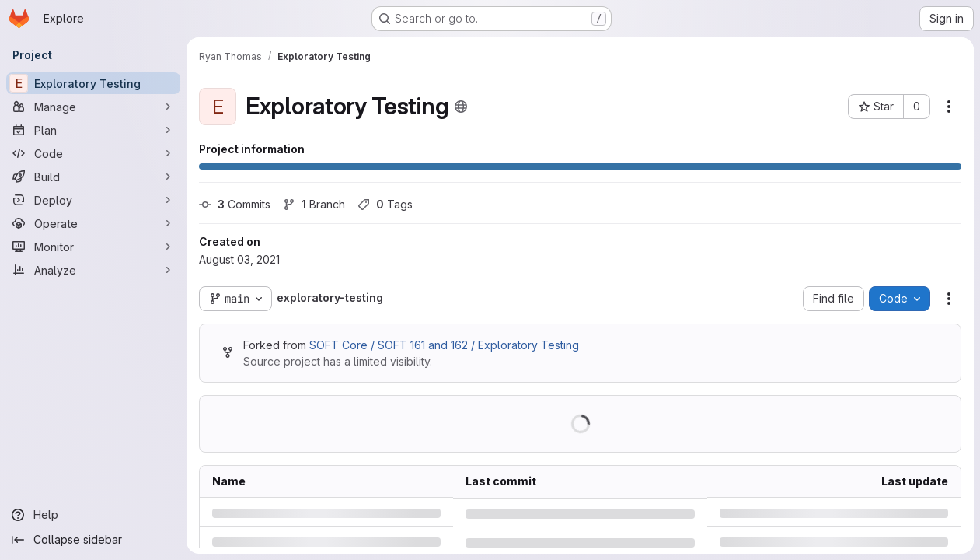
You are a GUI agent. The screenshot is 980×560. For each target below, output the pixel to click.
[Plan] (93, 130)
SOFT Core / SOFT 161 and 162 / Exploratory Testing (444, 345)
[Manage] (93, 107)
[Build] (93, 177)
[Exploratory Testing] (93, 83)
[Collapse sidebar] (93, 540)
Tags (385, 204)
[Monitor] (93, 247)
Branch (314, 204)
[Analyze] (93, 270)
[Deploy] (93, 200)
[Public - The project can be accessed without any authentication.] (461, 107)
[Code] (93, 153)
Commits (235, 204)
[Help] (93, 515)
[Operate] (93, 223)
